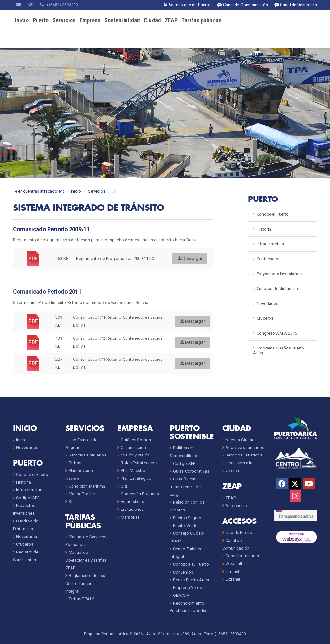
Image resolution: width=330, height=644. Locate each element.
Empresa (90, 20)
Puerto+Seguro (187, 518)
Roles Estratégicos (139, 463)
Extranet (233, 579)
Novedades (268, 303)
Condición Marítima (87, 486)
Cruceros (265, 318)
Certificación (269, 259)
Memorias (130, 517)
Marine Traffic (82, 494)
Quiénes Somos (136, 440)
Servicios (64, 20)
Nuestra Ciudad (240, 440)
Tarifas (75, 463)
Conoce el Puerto (273, 214)
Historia (264, 229)
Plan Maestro (133, 471)
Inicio (22, 20)
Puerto (41, 20)
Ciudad (152, 20)
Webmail (234, 564)
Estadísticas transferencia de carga (185, 487)
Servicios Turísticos (244, 455)
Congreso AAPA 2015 (277, 333)
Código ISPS (28, 498)
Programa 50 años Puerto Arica (278, 350)
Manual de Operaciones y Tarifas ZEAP (86, 560)
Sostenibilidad (122, 20)
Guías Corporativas (191, 471)
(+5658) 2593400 (59, 5)
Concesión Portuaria (140, 494)
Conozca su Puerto (191, 564)
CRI (124, 486)
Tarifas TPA (82, 599)
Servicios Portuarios (88, 455)
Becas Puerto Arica (191, 580)
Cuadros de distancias (278, 289)
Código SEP (184, 463)
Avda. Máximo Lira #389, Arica (173, 634)
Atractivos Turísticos (245, 448)
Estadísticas (132, 502)
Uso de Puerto (239, 533)
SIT (71, 502)
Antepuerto (236, 505)
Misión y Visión (135, 455)
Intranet (233, 571)
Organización (133, 448)
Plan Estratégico (136, 478)
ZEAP (171, 20)
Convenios (183, 572)
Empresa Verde (187, 588)
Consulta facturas (242, 556)
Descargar (190, 258)
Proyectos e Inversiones (279, 274)
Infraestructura (270, 244)
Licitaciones (132, 509)
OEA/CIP (181, 595)
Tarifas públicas (202, 20)
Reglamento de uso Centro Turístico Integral (86, 583)
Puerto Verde (185, 526)
